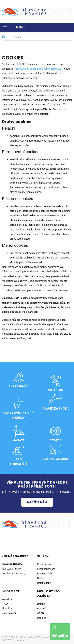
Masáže (18, 440)
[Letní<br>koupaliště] (19, 450)
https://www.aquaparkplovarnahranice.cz (38, 69)
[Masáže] (19, 431)
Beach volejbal (56, 459)
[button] (5, 28)
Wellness (55, 390)
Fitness (56, 440)
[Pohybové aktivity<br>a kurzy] (19, 403)
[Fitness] (55, 431)
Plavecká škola (56, 408)
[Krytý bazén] (19, 377)
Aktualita (60, 636)
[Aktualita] (54, 628)
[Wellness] (55, 381)
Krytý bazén (19, 386)
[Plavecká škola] (55, 399)
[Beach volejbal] (55, 450)
